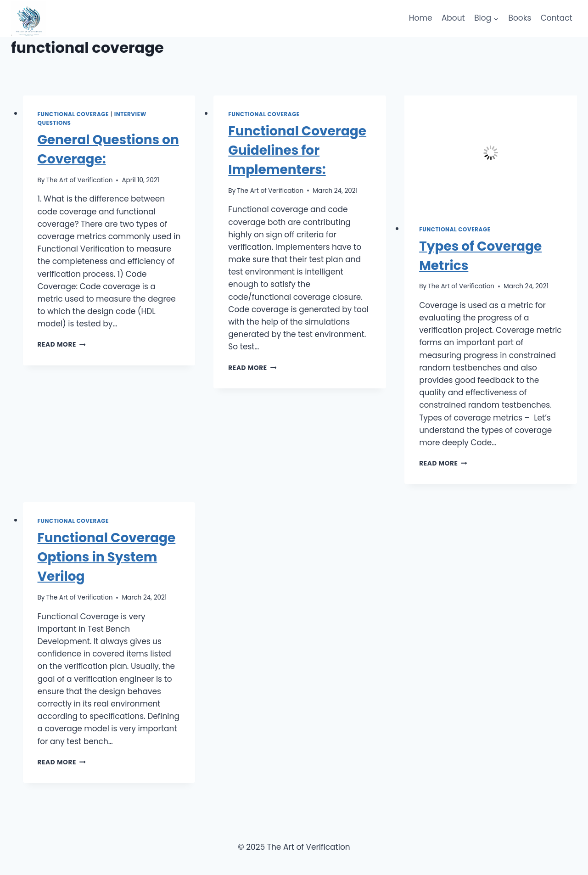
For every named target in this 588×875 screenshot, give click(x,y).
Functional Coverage (73, 114)
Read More (62, 345)
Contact (557, 18)
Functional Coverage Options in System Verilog (107, 557)
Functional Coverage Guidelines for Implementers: (297, 150)
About (453, 18)
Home (421, 18)
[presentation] (491, 153)
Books (520, 18)
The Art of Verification (80, 180)
